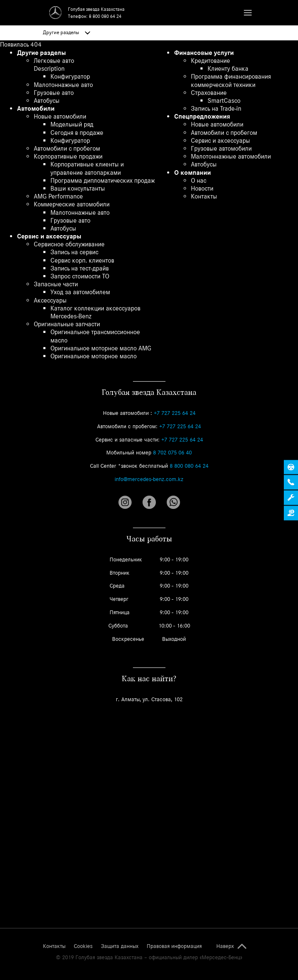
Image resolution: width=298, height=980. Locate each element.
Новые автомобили (60, 116)
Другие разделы (66, 32)
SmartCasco (224, 100)
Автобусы (47, 100)
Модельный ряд (72, 124)
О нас (199, 180)
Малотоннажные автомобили (231, 156)
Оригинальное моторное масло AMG (101, 348)
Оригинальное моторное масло (94, 356)
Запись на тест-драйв (80, 268)
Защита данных (120, 946)
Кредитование (210, 61)
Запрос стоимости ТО (80, 276)
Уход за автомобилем (80, 292)
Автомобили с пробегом (67, 148)
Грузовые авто (54, 93)
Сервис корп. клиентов (82, 260)
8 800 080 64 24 (105, 16)
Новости (202, 188)
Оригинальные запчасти (67, 324)
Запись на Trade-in (216, 108)
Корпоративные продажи (68, 156)
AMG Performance (58, 196)
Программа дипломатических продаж (103, 180)
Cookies (83, 946)
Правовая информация (174, 946)
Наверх (225, 946)
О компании (193, 172)
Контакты (204, 196)
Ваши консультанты (78, 188)
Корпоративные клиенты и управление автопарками (87, 168)
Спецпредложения (202, 116)
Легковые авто (54, 61)
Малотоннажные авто (63, 85)
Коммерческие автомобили (72, 204)
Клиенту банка (228, 68)
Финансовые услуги (204, 53)
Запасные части (56, 284)
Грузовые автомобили (221, 148)
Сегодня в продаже (77, 133)
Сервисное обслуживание (69, 244)
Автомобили (36, 108)
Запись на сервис (74, 252)
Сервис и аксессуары (49, 236)
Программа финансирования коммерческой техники (231, 80)
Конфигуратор (70, 76)
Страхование (209, 93)
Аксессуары (50, 300)
